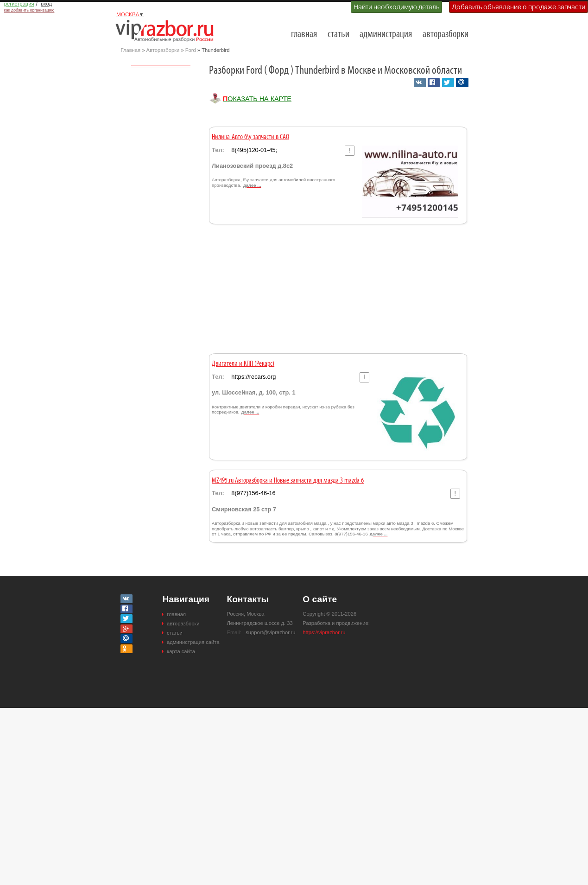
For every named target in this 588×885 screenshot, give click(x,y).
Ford (191, 50)
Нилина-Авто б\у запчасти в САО (250, 137)
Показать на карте (257, 99)
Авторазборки (163, 50)
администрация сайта (193, 642)
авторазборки (446, 35)
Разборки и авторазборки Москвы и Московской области (167, 31)
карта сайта (181, 651)
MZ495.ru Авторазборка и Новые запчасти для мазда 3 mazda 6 (288, 481)
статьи (338, 35)
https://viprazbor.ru (324, 632)
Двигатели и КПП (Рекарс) (243, 364)
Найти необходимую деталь (396, 7)
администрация (386, 35)
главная (304, 35)
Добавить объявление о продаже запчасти (518, 7)
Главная (131, 50)
